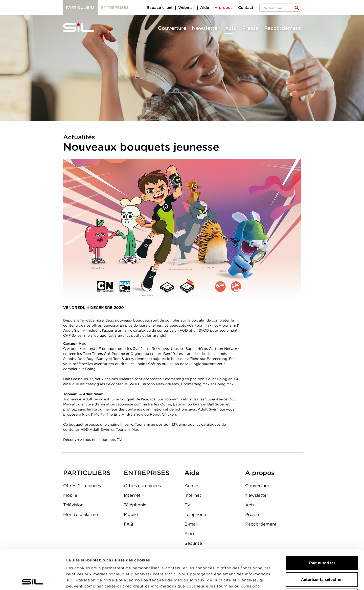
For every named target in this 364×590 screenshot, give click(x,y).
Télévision (73, 505)
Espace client (160, 8)
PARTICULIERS (87, 473)
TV (188, 505)
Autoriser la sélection (322, 540)
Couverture (172, 28)
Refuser (322, 557)
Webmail (186, 8)
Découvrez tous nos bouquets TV (93, 440)
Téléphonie (135, 505)
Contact (246, 8)
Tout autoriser (322, 524)
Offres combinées (142, 486)
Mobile (70, 495)
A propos (224, 8)
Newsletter (206, 28)
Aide (205, 8)
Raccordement (282, 28)
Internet (132, 495)
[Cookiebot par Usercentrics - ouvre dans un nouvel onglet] (33, 580)
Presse (250, 28)
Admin (191, 486)
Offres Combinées (82, 486)
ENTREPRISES (147, 473)
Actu (231, 28)
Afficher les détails (285, 580)
